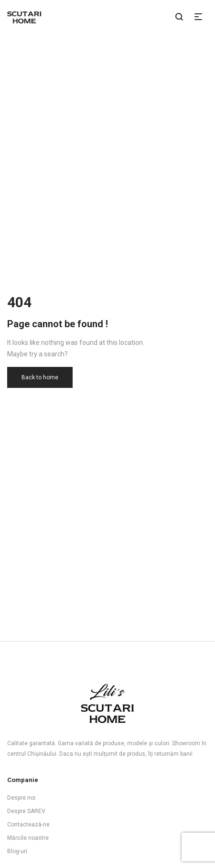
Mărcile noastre (28, 838)
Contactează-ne (28, 825)
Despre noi (21, 798)
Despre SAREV (26, 811)
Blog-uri (17, 851)
